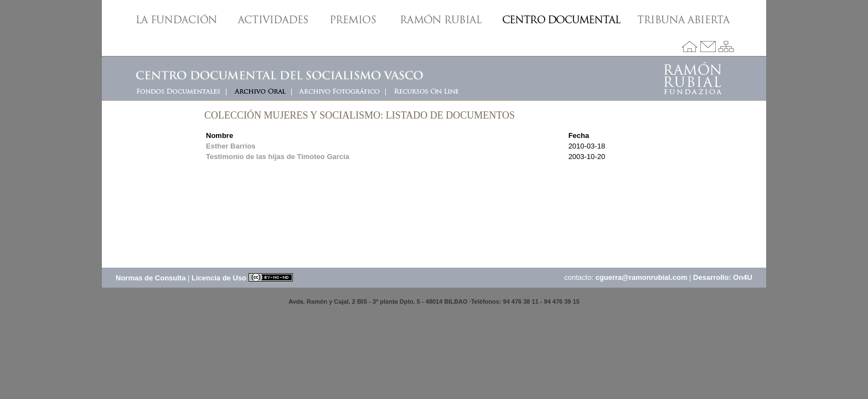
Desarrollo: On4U (723, 277)
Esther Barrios (231, 146)
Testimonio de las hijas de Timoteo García (278, 157)
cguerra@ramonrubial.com (642, 277)
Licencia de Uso (242, 278)
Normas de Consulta (151, 278)
